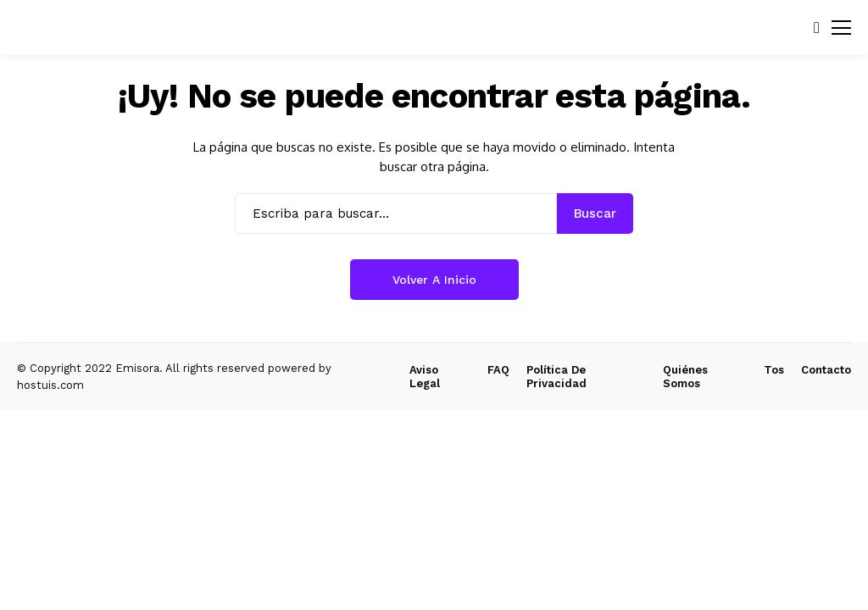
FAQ (498, 370)
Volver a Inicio (434, 280)
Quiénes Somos (685, 377)
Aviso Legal (425, 377)
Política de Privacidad (556, 377)
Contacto (826, 370)
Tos (774, 370)
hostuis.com (50, 385)
